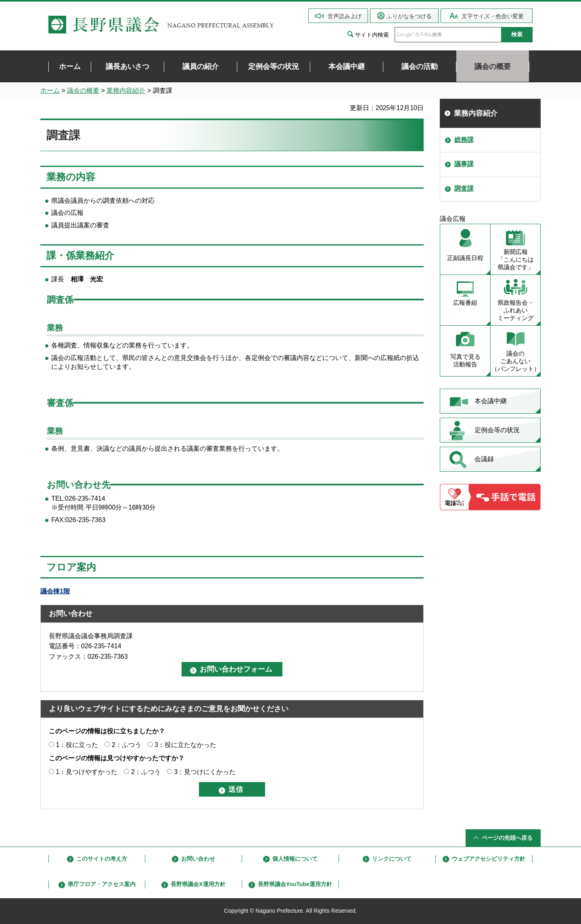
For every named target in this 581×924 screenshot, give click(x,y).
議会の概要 (83, 91)
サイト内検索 (372, 35)
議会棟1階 (55, 591)
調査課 (464, 188)
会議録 (484, 459)
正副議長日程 (465, 258)
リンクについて (392, 859)
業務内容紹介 (126, 91)
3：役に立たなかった (185, 745)
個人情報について (295, 859)
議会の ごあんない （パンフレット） (516, 361)
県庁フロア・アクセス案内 (102, 884)
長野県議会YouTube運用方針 (295, 884)
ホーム (50, 91)
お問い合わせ (198, 859)
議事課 (464, 164)
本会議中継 (491, 401)
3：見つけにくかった (205, 772)
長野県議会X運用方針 (198, 884)
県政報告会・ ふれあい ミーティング (516, 310)
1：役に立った (77, 745)
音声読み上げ (345, 16)
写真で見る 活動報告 (465, 360)
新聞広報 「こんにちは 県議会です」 (516, 259)
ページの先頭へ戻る (507, 838)
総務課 (464, 140)
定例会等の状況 (497, 430)
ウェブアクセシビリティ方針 (489, 859)
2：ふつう (126, 745)
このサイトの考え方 (102, 859)
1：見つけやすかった (87, 772)
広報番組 (465, 303)
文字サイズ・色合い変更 (493, 16)
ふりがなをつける (409, 16)
